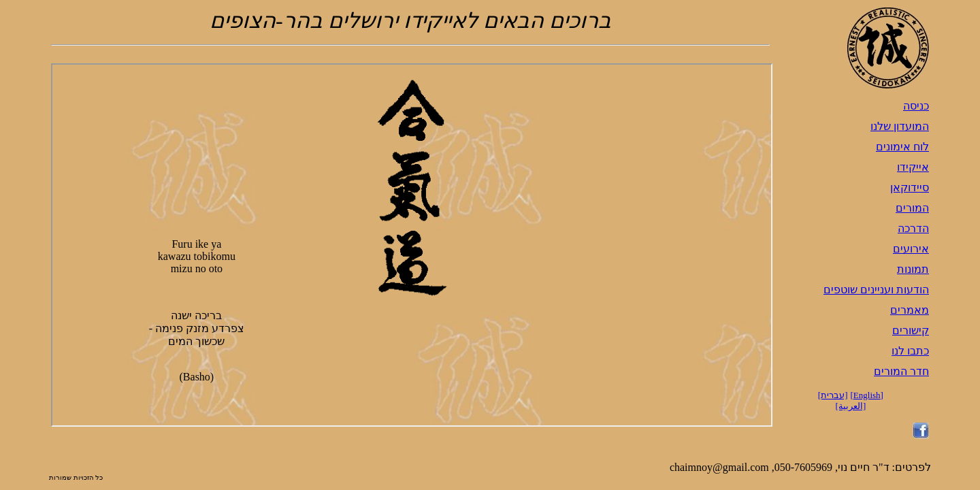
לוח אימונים (902, 147)
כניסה (916, 106)
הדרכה (913, 228)
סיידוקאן (910, 187)
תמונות (913, 269)
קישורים (911, 330)
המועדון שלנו (900, 126)
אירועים (911, 249)
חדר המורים (901, 371)
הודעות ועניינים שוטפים (876, 290)
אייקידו (913, 167)
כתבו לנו (910, 351)
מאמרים (910, 310)
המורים (912, 208)
